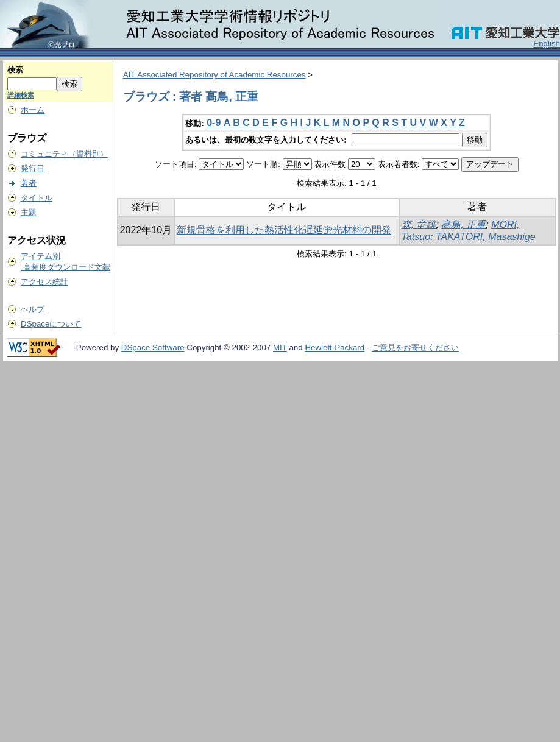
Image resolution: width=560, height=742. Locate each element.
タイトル (37, 198)
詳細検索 (21, 95)
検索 (15, 70)
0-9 (214, 123)
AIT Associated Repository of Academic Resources (214, 75)
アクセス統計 (44, 282)
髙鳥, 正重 (463, 224)
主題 (29, 212)
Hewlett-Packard (335, 348)
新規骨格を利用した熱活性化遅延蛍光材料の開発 (284, 230)
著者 (29, 183)
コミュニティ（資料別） (64, 154)
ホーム (33, 110)
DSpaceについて (51, 324)
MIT (280, 348)
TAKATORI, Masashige (486, 237)
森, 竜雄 (419, 224)
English (547, 44)
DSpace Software (153, 348)
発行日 (33, 168)
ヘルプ (33, 309)
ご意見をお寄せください (415, 348)
